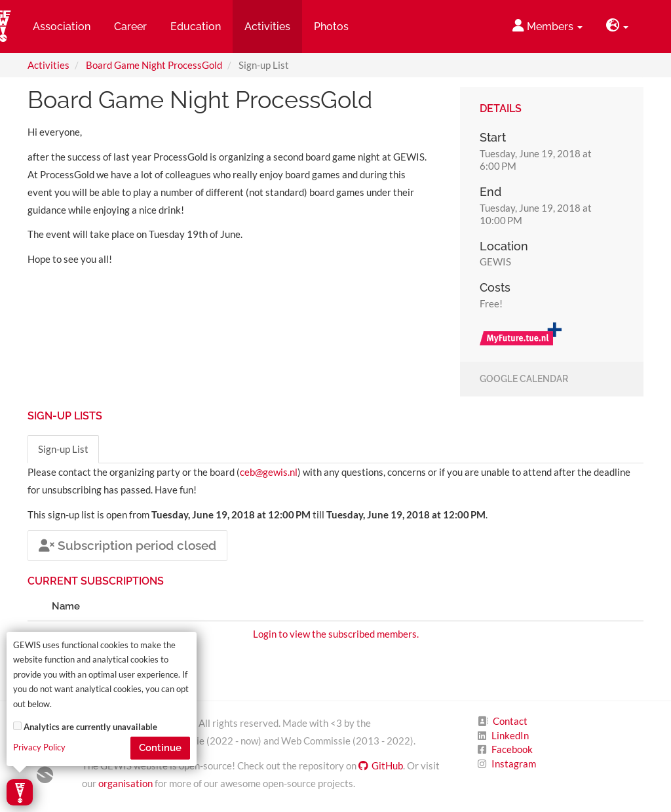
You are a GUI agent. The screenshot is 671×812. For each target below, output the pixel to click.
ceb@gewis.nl (269, 472)
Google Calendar (524, 379)
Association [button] (62, 27)
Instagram (514, 764)
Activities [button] (267, 27)
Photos (331, 27)
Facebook (512, 749)
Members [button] (547, 26)
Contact (510, 721)
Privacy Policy (39, 747)
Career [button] (130, 27)
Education (196, 27)
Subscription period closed (127, 545)
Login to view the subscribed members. (336, 634)
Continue (160, 748)
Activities (48, 65)
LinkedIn (510, 735)
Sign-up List (63, 449)
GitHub (381, 765)
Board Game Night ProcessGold (154, 65)
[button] (617, 27)
